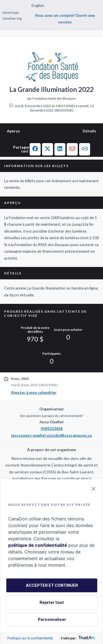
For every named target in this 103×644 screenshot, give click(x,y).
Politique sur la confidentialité (30, 638)
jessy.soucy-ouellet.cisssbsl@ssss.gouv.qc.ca (51, 435)
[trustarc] (86, 638)
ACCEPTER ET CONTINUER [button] (52, 585)
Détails (89, 131)
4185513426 (52, 428)
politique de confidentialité (38, 545)
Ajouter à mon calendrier (34, 392)
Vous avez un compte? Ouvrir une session (65, 19)
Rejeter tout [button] (52, 602)
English (38, 5)
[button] (35, 149)
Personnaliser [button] (52, 619)
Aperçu (13, 131)
